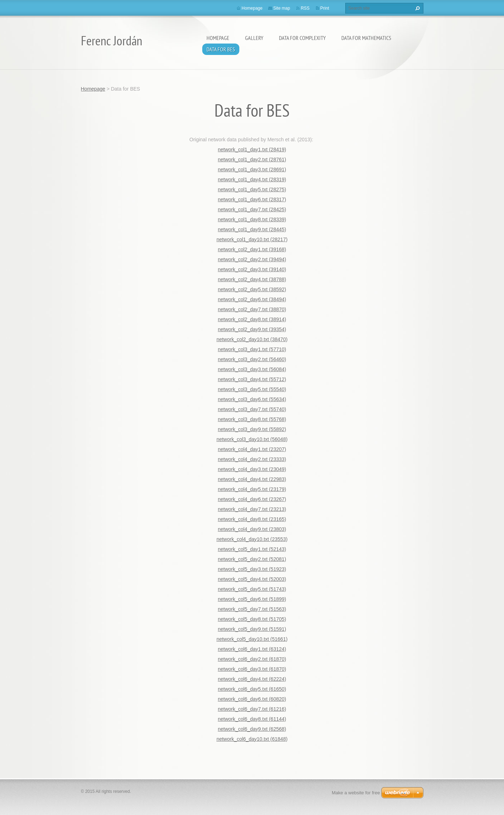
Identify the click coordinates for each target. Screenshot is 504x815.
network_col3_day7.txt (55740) (252, 409)
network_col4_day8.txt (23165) (252, 519)
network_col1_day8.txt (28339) (252, 219)
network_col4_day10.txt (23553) (252, 539)
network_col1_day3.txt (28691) (252, 169)
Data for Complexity (302, 38)
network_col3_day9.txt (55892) (252, 429)
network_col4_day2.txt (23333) (252, 459)
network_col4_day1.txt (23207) (252, 449)
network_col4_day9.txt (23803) (252, 529)
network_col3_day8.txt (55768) (252, 419)
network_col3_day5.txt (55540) (252, 389)
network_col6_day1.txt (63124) (252, 649)
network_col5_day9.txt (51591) (252, 629)
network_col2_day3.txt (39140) (252, 269)
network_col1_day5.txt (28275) (252, 189)
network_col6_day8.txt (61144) (252, 719)
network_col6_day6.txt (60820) (252, 699)
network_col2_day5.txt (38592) (252, 289)
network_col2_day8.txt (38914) (252, 319)
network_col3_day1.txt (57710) (252, 349)
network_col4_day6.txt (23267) (252, 499)
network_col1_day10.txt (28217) (252, 239)
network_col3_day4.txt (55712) (252, 379)
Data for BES (221, 49)
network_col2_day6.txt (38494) (252, 299)
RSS (305, 8)
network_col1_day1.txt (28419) (252, 150)
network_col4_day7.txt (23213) (252, 509)
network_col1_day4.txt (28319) (252, 179)
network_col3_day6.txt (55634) (252, 399)
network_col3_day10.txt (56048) (252, 439)
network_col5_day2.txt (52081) (252, 559)
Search (417, 8)
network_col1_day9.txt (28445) (252, 229)
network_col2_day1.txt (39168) (252, 249)
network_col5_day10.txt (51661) (252, 639)
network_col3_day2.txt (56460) (252, 359)
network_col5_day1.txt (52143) (252, 549)
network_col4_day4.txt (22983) (252, 479)
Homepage (218, 38)
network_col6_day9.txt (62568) (252, 729)
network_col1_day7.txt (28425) (252, 209)
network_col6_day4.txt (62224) (252, 679)
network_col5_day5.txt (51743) (252, 589)
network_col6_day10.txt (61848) (252, 739)
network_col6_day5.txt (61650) (252, 689)
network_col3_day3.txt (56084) (252, 369)
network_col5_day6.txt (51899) (252, 599)
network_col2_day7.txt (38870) (252, 309)
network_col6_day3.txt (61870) (252, 669)
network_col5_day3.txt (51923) (252, 569)
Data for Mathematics (366, 38)
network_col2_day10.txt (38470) (252, 339)
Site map (282, 8)
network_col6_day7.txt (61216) (252, 709)
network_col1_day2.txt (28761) (252, 160)
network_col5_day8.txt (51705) (252, 619)
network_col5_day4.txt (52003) (252, 579)
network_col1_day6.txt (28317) (252, 199)
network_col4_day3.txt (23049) (252, 469)
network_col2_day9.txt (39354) (252, 329)
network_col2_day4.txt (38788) (252, 279)
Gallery (254, 38)
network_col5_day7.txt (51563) (252, 609)
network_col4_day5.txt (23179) (252, 489)
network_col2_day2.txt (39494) (252, 259)
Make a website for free (356, 793)
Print (325, 8)
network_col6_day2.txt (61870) (252, 659)
